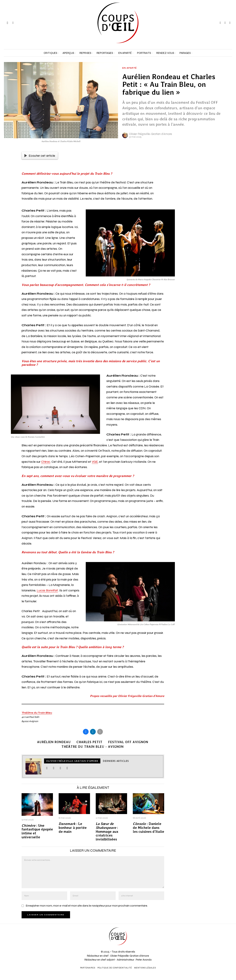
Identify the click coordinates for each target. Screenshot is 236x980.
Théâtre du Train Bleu (37, 713)
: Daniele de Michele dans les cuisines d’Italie (148, 828)
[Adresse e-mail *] (206, 940)
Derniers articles (116, 761)
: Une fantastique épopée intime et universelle (37, 831)
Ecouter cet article (40, 156)
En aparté (129, 68)
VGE (95, 462)
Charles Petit (89, 742)
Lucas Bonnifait (47, 590)
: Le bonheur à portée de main (73, 828)
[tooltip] (220, 23)
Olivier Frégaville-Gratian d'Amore (151, 134)
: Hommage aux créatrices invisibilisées (107, 832)
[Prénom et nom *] (206, 927)
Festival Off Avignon (128, 742)
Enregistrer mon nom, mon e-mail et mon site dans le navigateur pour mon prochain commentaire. (87, 906)
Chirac (46, 462)
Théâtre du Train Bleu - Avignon (93, 747)
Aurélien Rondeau (54, 742)
